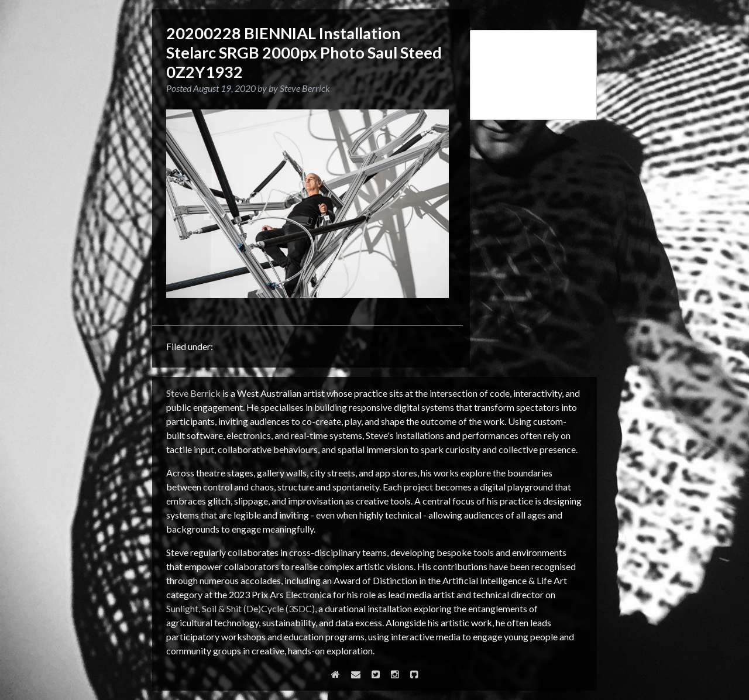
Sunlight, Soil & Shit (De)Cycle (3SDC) (240, 608)
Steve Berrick (193, 393)
